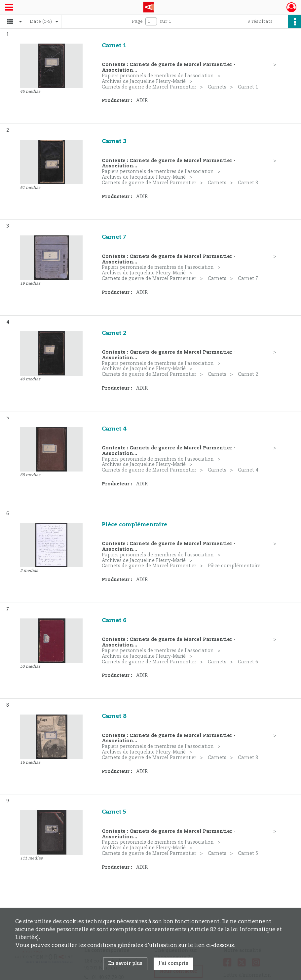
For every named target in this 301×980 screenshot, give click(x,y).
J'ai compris (173, 963)
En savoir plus (125, 963)
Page (137, 21)
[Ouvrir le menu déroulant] (9, 8)
